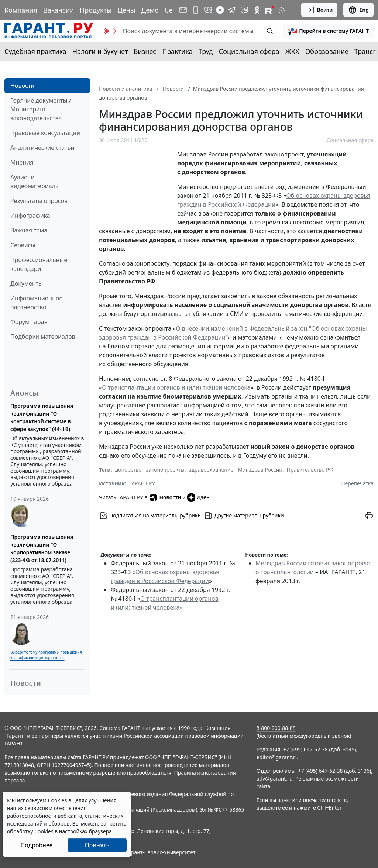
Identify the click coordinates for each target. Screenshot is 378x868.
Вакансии (59, 10)
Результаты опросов (39, 201)
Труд (206, 51)
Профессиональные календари (39, 264)
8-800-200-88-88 (276, 728)
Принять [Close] (97, 845)
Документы (27, 283)
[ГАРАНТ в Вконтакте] (208, 10)
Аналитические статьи (42, 148)
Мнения (22, 162)
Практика (177, 51)
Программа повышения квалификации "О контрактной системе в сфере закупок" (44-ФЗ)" (42, 417)
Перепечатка (357, 483)
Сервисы (23, 245)
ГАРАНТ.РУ (142, 483)
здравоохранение (211, 470)
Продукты (96, 10)
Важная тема (29, 230)
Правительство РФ (310, 470)
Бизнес (145, 51)
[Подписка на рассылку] (183, 10)
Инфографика (30, 216)
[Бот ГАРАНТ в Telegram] (244, 10)
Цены (126, 10)
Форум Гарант (30, 322)
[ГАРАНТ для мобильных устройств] (196, 10)
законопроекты (165, 470)
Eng (358, 10)
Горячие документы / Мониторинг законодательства (41, 109)
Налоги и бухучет (100, 51)
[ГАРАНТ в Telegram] (232, 10)
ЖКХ (292, 51)
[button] (328, 31)
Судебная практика (35, 51)
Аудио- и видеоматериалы (35, 182)
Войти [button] (319, 10)
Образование (327, 51)
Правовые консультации (45, 133)
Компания (21, 10)
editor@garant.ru (278, 757)
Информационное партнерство (36, 303)
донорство (128, 470)
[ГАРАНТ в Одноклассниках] (257, 10)
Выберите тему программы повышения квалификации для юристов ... (46, 655)
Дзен (198, 497)
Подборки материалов (43, 337)
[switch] (110, 31)
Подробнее (36, 845)
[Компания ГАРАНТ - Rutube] (269, 10)
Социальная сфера (249, 51)
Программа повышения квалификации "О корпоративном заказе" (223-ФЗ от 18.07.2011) (42, 548)
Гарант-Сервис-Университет (161, 852)
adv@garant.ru (275, 779)
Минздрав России (260, 470)
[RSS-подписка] (282, 10)
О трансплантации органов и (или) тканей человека (176, 387)
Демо (150, 10)
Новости (22, 86)
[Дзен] (220, 10)
